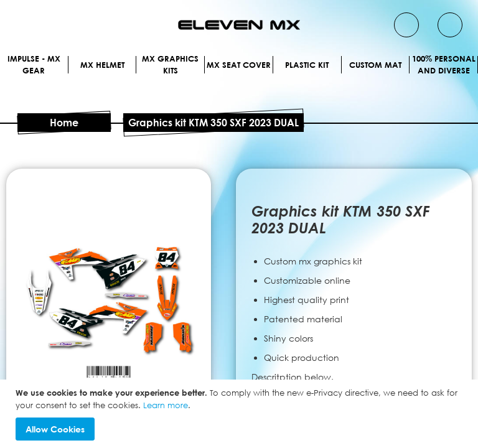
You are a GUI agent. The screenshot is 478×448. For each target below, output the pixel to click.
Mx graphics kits (239, 94)
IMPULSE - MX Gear (239, 59)
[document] (241, 414)
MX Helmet (239, 76)
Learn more (166, 405)
